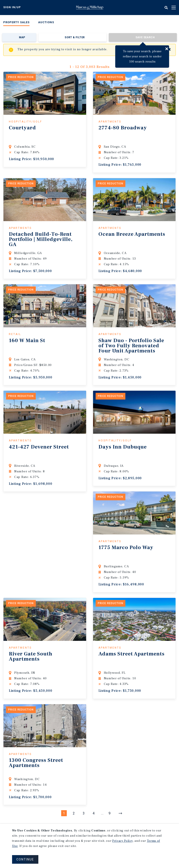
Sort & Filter (75, 37)
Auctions (46, 22)
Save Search (145, 37)
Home (90, 8)
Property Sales (16, 22)
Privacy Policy (123, 841)
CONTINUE (25, 859)
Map (22, 37)
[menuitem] (16, 23)
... (102, 813)
